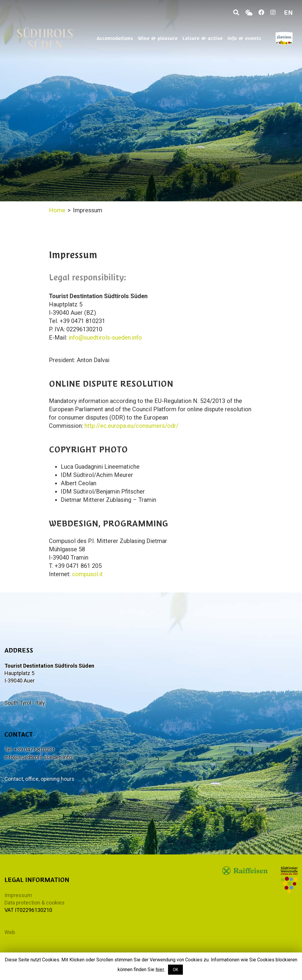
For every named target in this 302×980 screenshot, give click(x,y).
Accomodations (115, 38)
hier (160, 969)
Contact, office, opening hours (39, 779)
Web (10, 932)
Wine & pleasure (158, 38)
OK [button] (175, 970)
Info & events (244, 38)
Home (57, 210)
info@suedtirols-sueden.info (105, 338)
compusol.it (87, 574)
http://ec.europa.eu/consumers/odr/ (131, 426)
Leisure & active (202, 38)
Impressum (18, 895)
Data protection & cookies (35, 903)
